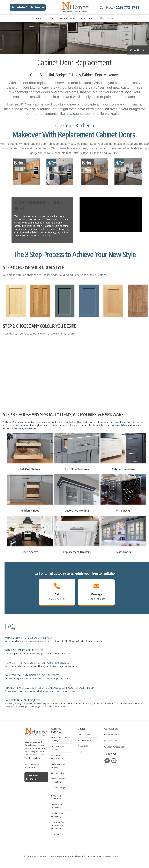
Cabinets (40, 18)
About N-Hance (88, 18)
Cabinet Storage (58, 787)
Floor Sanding (57, 834)
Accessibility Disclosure (107, 856)
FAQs (80, 752)
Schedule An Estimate (33, 777)
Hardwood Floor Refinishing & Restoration (58, 825)
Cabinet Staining (58, 773)
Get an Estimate (68, 18)
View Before (138, 50)
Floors (52, 18)
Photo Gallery (106, 18)
